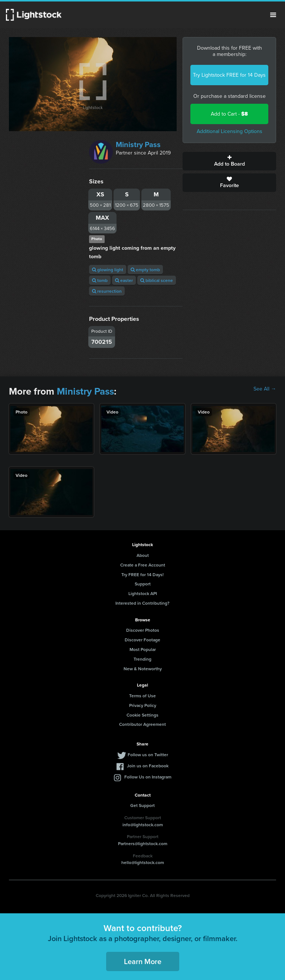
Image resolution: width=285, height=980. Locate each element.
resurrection (107, 291)
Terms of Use (142, 696)
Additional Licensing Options (230, 131)
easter (124, 280)
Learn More (143, 961)
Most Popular (143, 649)
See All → (265, 389)
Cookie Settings (142, 715)
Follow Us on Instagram (148, 777)
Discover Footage (142, 640)
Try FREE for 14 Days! (142, 574)
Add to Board (229, 161)
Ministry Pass (138, 144)
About (143, 555)
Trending (142, 659)
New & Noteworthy (143, 669)
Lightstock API (143, 593)
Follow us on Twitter (148, 755)
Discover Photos (143, 630)
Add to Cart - (229, 114)
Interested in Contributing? (142, 603)
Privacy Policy (143, 705)
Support (143, 584)
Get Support (142, 805)
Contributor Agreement (142, 724)
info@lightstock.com (143, 825)
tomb (100, 280)
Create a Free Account (143, 565)
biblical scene (157, 280)
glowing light (108, 270)
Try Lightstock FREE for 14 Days (229, 75)
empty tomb (145, 270)
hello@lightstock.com (143, 862)
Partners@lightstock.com (143, 843)
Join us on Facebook (148, 766)
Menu (273, 15)
